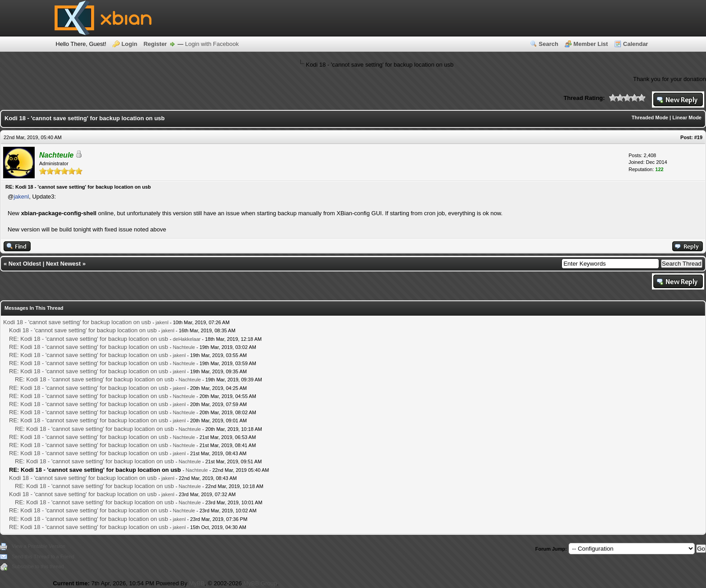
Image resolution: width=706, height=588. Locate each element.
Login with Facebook (212, 44)
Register (155, 44)
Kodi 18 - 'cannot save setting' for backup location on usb (77, 322)
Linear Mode (687, 118)
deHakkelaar (187, 339)
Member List (591, 44)
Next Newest (63, 264)
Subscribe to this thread (38, 566)
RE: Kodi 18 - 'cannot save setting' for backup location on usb (88, 339)
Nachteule (184, 347)
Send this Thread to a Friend (43, 556)
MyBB (197, 583)
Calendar (636, 44)
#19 (698, 137)
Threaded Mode (650, 118)
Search (549, 44)
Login (129, 44)
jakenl (21, 197)
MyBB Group (260, 583)
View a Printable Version (38, 546)
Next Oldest (25, 264)
